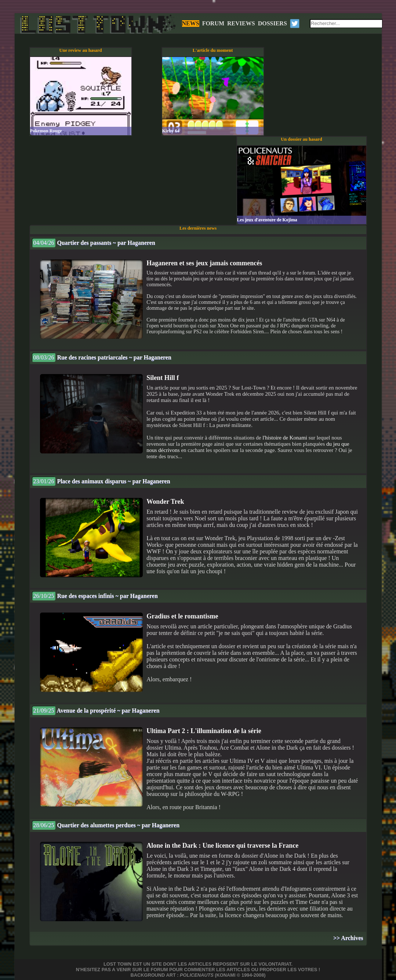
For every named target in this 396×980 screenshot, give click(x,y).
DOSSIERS (273, 23)
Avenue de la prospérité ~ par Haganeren (96, 710)
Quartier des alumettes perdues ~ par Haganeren (106, 825)
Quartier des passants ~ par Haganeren (94, 243)
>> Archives (348, 938)
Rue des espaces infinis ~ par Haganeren (95, 596)
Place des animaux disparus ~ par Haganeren (101, 481)
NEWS (191, 23)
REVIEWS (241, 23)
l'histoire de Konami (285, 438)
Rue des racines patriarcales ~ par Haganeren (102, 357)
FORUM (213, 23)
